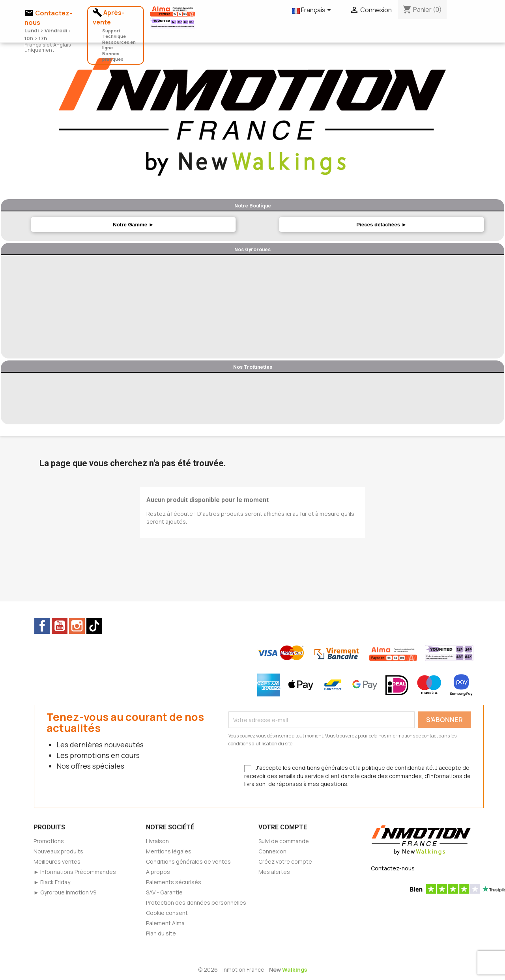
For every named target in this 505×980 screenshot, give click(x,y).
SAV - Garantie (164, 892)
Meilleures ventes (57, 861)
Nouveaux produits (58, 851)
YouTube (60, 626)
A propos (158, 872)
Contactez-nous (393, 868)
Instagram (77, 626)
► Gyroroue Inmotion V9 (65, 892)
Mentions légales (169, 851)
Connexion (272, 851)
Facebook (42, 626)
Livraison (157, 841)
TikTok (94, 626)
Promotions (49, 841)
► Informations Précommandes (75, 872)
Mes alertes (274, 872)
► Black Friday (52, 882)
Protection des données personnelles (196, 903)
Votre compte (283, 827)
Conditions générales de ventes (188, 861)
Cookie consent (167, 913)
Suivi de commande (284, 841)
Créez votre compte (285, 861)
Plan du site (161, 933)
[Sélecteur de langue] (313, 11)
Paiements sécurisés (174, 882)
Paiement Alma (165, 923)
